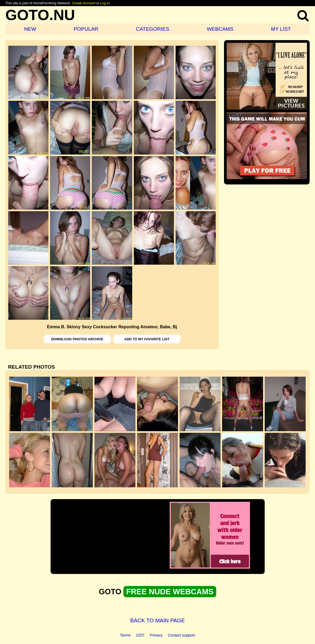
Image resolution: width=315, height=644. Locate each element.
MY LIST (281, 29)
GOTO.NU (40, 15)
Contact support (181, 635)
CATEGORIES (153, 29)
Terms (125, 635)
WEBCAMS (220, 29)
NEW (30, 29)
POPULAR (86, 29)
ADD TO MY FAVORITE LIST (147, 339)
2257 (140, 635)
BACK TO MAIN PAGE (158, 620)
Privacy (156, 635)
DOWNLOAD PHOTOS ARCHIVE (77, 339)
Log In (105, 3)
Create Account (84, 3)
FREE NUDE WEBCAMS (170, 592)
